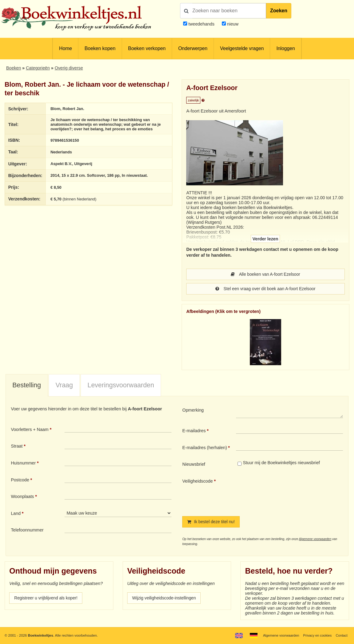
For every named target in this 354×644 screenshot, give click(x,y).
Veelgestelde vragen (242, 48)
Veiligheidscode (197, 482)
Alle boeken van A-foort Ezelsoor (265, 275)
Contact (342, 635)
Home (65, 48)
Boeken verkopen (147, 48)
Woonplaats (22, 497)
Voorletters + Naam (30, 430)
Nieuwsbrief (194, 465)
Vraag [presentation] (64, 386)
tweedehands (201, 24)
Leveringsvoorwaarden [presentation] (121, 386)
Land (16, 514)
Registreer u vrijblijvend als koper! (47, 599)
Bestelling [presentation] (27, 386)
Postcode (20, 480)
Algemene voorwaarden (315, 540)
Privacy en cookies (317, 635)
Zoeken (279, 11)
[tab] (27, 386)
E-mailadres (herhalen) (205, 448)
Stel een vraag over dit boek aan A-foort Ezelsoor (265, 289)
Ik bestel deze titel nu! (212, 523)
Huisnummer (23, 464)
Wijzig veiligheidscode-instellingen (165, 599)
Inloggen (285, 48)
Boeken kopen (100, 48)
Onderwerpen (193, 48)
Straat (17, 447)
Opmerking (193, 411)
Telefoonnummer (27, 531)
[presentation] (287, 493)
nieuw (232, 24)
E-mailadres (194, 431)
